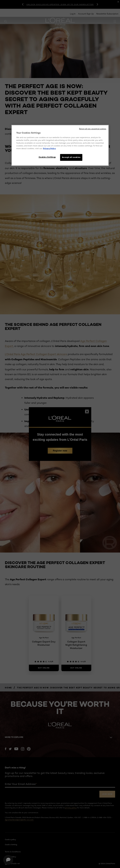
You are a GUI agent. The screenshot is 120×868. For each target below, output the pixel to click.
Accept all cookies (71, 157)
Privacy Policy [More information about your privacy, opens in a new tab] (49, 148)
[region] (60, 145)
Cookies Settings (47, 157)
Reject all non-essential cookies (93, 129)
